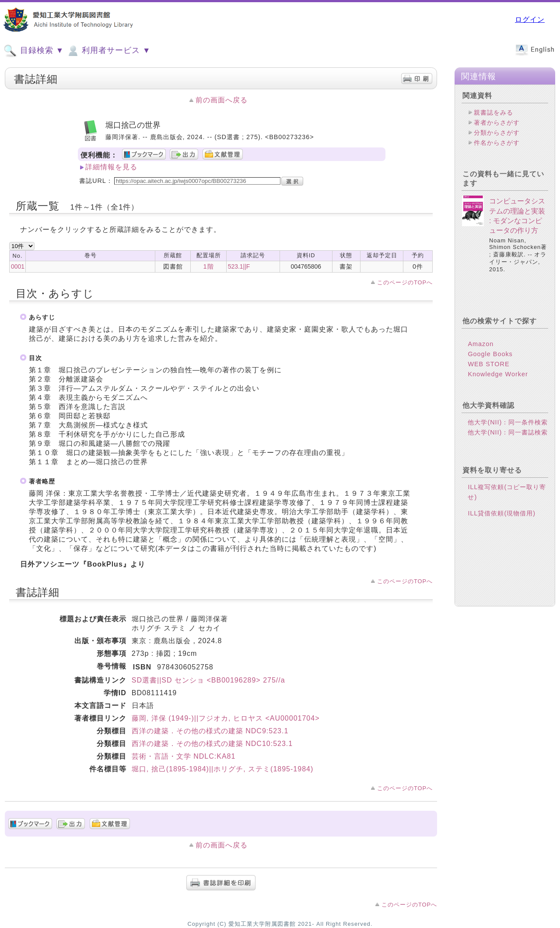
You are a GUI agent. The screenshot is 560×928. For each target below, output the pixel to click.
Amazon (481, 344)
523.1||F (239, 266)
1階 (209, 266)
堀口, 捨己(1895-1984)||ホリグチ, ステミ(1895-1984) (222, 769)
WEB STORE (488, 364)
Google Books (490, 354)
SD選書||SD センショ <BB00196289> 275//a (208, 680)
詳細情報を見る (111, 167)
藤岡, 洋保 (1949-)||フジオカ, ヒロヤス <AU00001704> (226, 718)
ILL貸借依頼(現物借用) (502, 513)
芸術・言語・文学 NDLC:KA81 (184, 756)
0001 (18, 266)
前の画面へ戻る (222, 100)
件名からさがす (497, 143)
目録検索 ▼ (34, 51)
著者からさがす (497, 123)
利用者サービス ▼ (108, 51)
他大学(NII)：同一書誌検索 (508, 432)
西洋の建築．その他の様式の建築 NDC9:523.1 (210, 731)
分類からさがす (497, 133)
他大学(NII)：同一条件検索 (508, 422)
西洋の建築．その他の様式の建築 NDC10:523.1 (212, 744)
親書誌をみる (493, 112)
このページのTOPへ (405, 282)
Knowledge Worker (498, 374)
